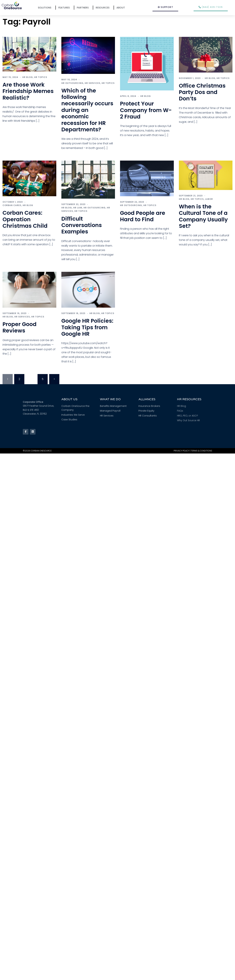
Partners (84, 8)
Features (65, 8)
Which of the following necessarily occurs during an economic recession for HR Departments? (87, 110)
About (122, 8)
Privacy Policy (181, 451)
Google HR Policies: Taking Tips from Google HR (87, 327)
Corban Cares (12, 205)
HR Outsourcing (72, 83)
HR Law (78, 208)
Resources (103, 8)
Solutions (45, 8)
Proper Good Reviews (20, 327)
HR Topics (41, 77)
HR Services (92, 83)
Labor (209, 199)
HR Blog (28, 77)
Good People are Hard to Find (143, 216)
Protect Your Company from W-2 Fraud (146, 110)
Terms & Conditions (202, 451)
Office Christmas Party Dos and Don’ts (202, 92)
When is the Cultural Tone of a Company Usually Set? (203, 216)
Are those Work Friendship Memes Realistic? (28, 91)
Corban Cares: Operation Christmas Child (25, 219)
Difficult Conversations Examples (82, 225)
